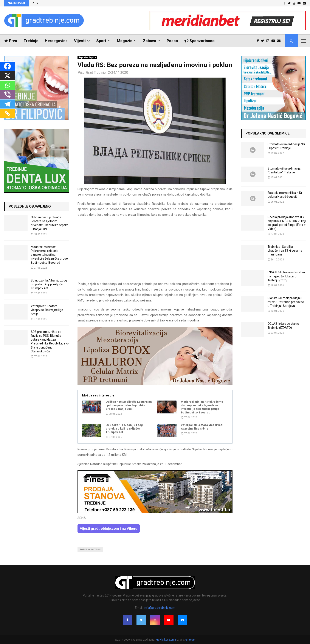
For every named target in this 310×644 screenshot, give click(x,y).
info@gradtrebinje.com (160, 608)
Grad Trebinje (96, 73)
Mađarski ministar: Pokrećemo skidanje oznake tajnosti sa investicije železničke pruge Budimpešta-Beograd (202, 407)
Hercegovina (56, 41)
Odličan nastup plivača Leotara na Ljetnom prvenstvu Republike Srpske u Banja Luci (129, 405)
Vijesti (80, 41)
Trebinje (31, 41)
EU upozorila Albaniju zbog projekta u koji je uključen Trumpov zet (124, 429)
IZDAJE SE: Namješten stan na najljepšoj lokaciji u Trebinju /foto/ (286, 276)
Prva (11, 41)
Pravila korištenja (166, 640)
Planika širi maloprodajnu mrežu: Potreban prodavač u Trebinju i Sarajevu (286, 302)
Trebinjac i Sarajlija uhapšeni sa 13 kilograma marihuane (285, 251)
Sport (101, 41)
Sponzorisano (200, 41)
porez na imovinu (90, 550)
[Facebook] (7, 66)
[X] (7, 76)
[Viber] (7, 95)
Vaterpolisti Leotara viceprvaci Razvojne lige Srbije (202, 427)
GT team (190, 640)
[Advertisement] (155, 251)
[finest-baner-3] (155, 512)
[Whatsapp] (7, 85)
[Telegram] (7, 104)
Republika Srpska (87, 57)
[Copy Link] (7, 113)
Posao (172, 41)
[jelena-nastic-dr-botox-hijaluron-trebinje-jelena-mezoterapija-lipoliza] (155, 384)
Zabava (150, 41)
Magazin (125, 41)
